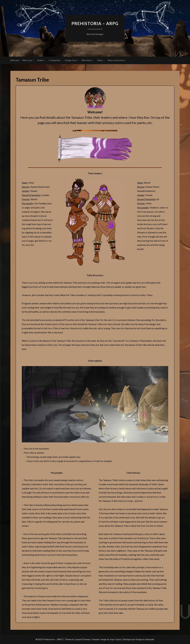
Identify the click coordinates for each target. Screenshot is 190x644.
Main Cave (27, 60)
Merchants (87, 60)
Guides (40, 60)
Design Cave (71, 60)
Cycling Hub (54, 60)
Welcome (15, 60)
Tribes (100, 60)
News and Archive (116, 60)
